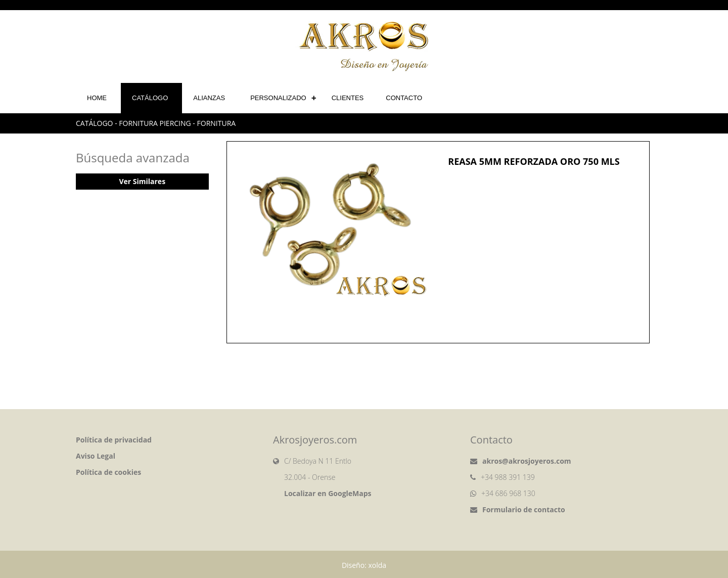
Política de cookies (108, 472)
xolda (377, 565)
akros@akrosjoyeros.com (527, 461)
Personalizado (278, 98)
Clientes (348, 98)
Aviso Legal (96, 456)
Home (97, 98)
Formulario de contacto (524, 509)
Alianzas (209, 98)
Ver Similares (142, 181)
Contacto (404, 98)
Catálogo (150, 98)
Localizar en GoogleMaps (328, 493)
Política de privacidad (114, 440)
